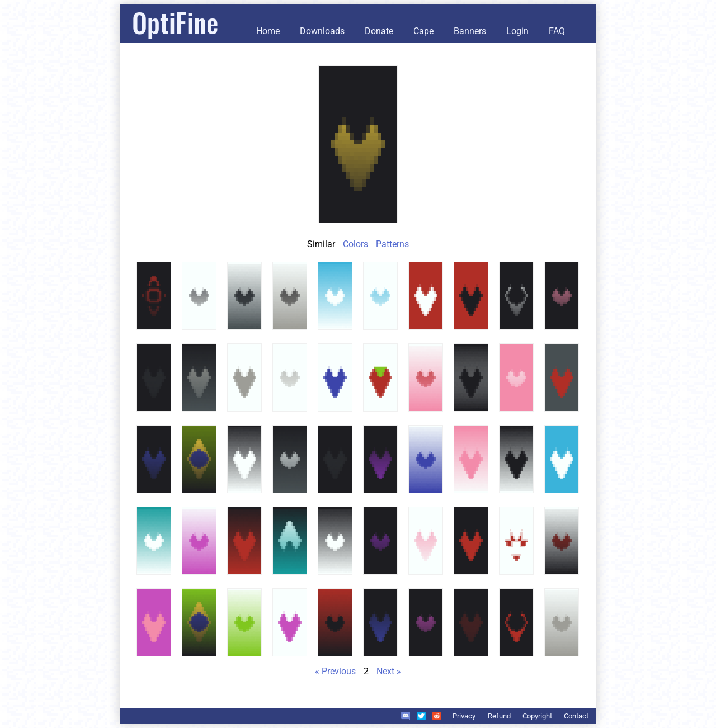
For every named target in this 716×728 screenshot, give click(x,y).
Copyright (537, 716)
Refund (499, 716)
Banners (470, 31)
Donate (379, 31)
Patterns (392, 244)
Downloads (322, 31)
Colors (355, 244)
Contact (576, 716)
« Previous (335, 671)
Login (517, 31)
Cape (423, 31)
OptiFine (175, 22)
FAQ (557, 31)
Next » (389, 671)
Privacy (464, 716)
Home (268, 31)
